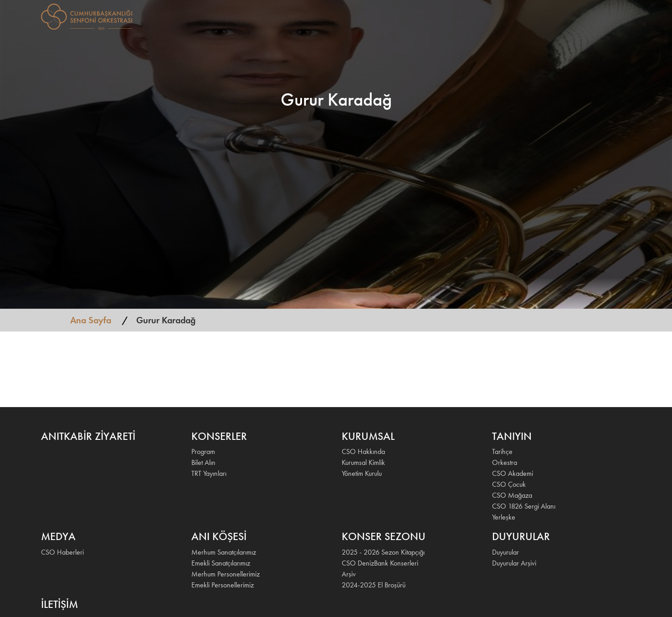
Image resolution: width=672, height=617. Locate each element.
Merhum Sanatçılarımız (224, 552)
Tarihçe (502, 451)
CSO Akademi (513, 473)
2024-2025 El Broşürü (374, 585)
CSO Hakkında (363, 451)
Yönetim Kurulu (362, 473)
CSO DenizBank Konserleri (380, 563)
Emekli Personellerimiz (223, 585)
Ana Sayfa (91, 320)
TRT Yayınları (209, 473)
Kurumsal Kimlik (363, 462)
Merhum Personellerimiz (226, 574)
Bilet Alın (203, 462)
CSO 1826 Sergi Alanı (524, 506)
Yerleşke (504, 517)
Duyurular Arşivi (514, 563)
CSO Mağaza (512, 495)
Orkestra (505, 462)
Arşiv (349, 574)
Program (203, 451)
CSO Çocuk (509, 484)
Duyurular (505, 552)
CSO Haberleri (62, 552)
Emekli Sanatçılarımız (221, 563)
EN (620, 16)
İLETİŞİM (594, 16)
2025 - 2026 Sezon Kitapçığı (383, 552)
